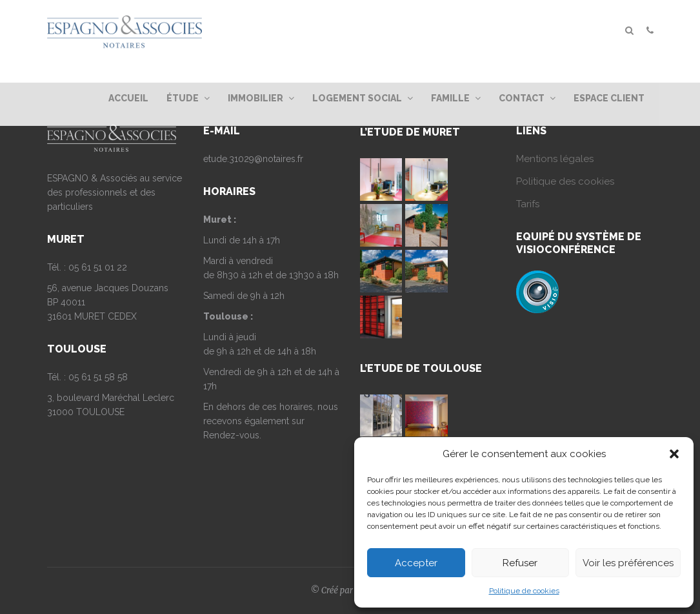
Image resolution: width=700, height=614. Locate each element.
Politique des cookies (565, 181)
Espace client (609, 98)
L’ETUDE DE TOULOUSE (421, 368)
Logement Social (363, 98)
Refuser (520, 563)
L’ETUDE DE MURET (410, 132)
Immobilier (261, 98)
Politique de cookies (524, 591)
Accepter (416, 563)
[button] (674, 454)
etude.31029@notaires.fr (253, 159)
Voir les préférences (628, 563)
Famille (456, 98)
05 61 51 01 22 (98, 267)
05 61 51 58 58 (98, 377)
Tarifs (528, 204)
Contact (527, 98)
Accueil (128, 98)
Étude (188, 98)
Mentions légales (555, 159)
